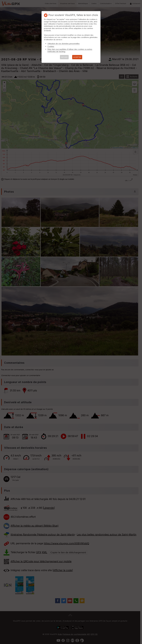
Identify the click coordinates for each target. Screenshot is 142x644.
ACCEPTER (77, 57)
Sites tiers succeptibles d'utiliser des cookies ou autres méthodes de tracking (70, 50)
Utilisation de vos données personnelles (64, 44)
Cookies (51, 46)
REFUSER (64, 57)
